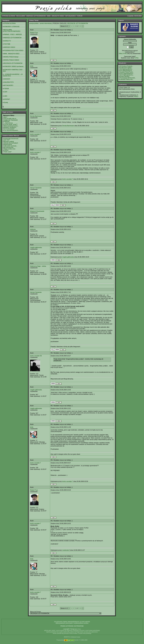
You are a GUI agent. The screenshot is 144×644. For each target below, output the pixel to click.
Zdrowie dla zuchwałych (11, 143)
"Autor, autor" (8, 152)
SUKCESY (7, 79)
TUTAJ (136, 58)
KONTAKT (7, 99)
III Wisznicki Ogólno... (126, 68)
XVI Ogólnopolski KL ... (127, 71)
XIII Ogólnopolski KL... (126, 69)
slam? (6, 117)
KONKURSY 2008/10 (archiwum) (14, 66)
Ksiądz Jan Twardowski (11, 120)
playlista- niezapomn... (11, 127)
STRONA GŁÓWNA (9, 16)
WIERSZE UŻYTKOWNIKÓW (36, 16)
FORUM (80, 16)
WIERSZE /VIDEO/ (10, 47)
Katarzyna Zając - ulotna (38, 266)
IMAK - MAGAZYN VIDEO (56, 16)
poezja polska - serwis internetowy (41, 23)
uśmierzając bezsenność (11, 139)
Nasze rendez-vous (10, 149)
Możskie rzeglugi (9, 142)
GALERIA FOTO (9, 82)
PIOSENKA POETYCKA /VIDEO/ (14, 50)
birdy (32, 66)
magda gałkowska (36, 247)
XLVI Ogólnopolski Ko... (127, 75)
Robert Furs (34, 33)
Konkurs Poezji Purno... (127, 72)
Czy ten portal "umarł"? (11, 124)
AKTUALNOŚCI (70, 16)
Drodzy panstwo (125, 76)
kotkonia (33, 229)
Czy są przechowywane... (11, 130)
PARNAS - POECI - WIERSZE (13, 34)
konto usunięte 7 (36, 134)
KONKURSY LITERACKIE (12, 27)
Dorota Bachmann (36, 116)
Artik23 (136, 96)
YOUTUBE (7, 44)
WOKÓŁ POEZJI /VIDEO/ (11, 60)
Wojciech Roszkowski (37, 211)
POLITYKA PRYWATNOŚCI (12, 31)
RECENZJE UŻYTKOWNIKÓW (13, 63)
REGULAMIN (21, 16)
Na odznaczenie (9, 147)
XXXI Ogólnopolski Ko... (127, 74)
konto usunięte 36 (36, 356)
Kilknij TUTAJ (123, 54)
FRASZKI (7, 122)
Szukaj (6, 102)
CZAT (6, 92)
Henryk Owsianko (36, 188)
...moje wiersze (8, 123)
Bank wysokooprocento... (11, 126)
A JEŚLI (6, 150)
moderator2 (66, 550)
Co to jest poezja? (9, 129)
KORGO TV (7, 41)
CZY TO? (7, 140)
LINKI (6, 96)
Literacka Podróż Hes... (127, 79)
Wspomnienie (8, 144)
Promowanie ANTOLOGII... (128, 78)
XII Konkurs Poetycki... (127, 66)
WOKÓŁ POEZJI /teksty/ (11, 57)
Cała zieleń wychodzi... (11, 146)
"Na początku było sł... (10, 119)
